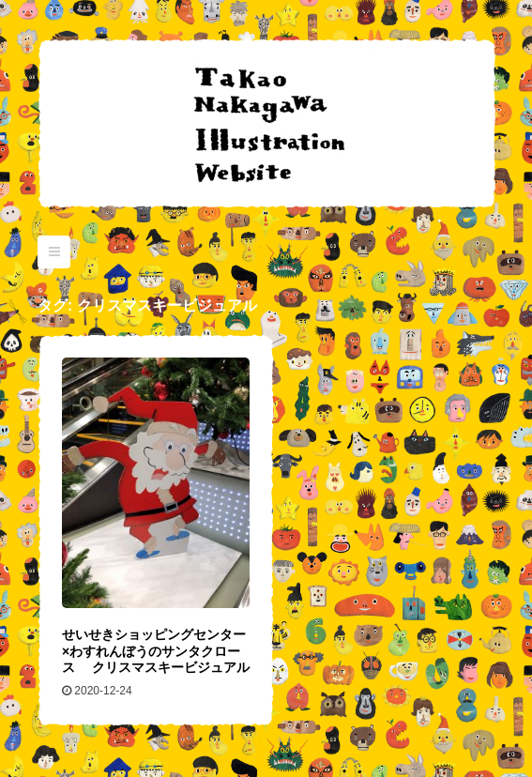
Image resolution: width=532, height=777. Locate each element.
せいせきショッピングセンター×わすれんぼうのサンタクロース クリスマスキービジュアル (156, 651)
